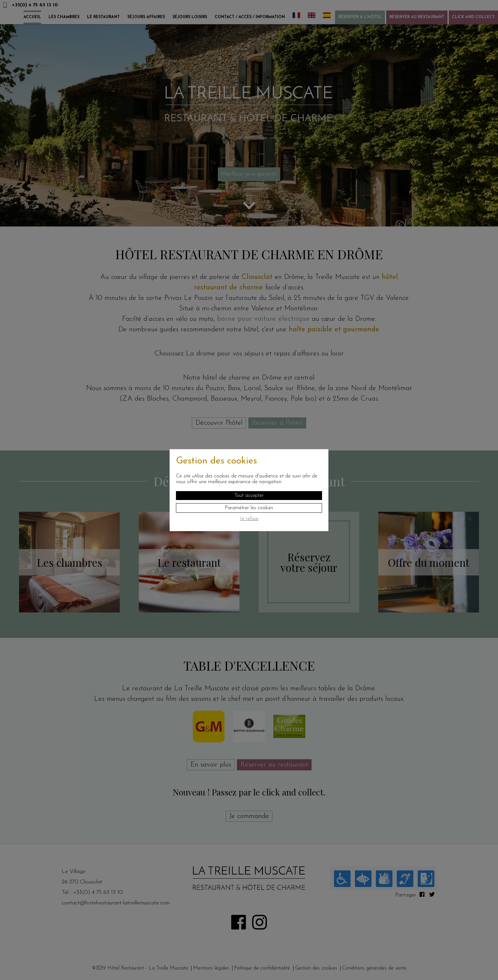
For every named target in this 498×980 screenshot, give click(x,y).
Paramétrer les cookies (249, 508)
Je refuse (249, 519)
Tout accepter (249, 496)
